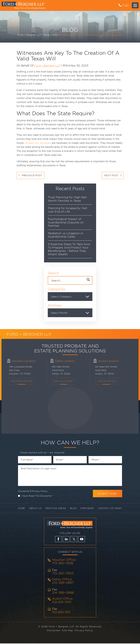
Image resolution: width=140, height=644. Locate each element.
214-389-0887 (63, 583)
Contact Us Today (111, 509)
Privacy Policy (40, 492)
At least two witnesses (38, 143)
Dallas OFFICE (64, 382)
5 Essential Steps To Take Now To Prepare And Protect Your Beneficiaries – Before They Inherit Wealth (69, 249)
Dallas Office (62, 580)
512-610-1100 (62, 603)
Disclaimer (24, 492)
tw (74, 540)
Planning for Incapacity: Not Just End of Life (68, 210)
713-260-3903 (63, 574)
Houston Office (22, 382)
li (66, 540)
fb (58, 540)
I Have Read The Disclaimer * (37, 496)
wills (66, 65)
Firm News (88, 509)
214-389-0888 (63, 593)
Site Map (67, 631)
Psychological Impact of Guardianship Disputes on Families (66, 223)
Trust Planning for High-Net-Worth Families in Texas (68, 199)
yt (82, 540)
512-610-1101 (61, 613)
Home (20, 509)
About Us (34, 509)
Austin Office (106, 382)
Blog (73, 509)
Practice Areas (55, 509)
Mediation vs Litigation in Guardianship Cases (66, 235)
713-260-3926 (63, 564)
